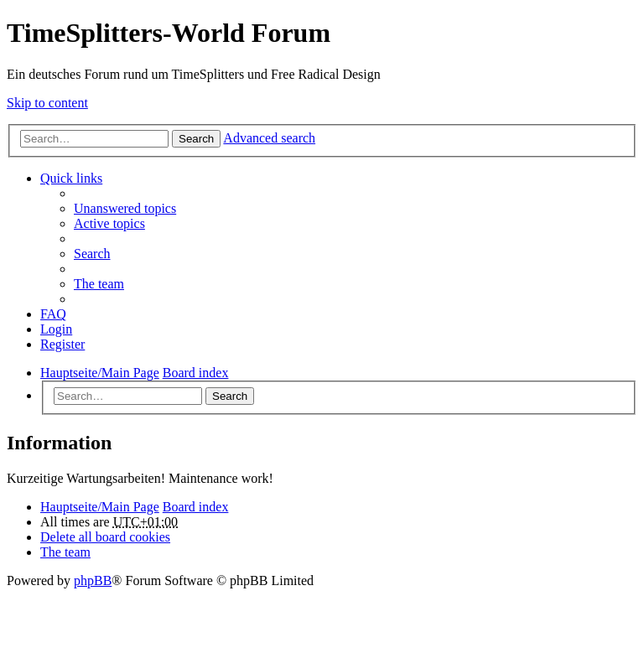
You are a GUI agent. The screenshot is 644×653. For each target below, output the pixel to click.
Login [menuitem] (56, 329)
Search (196, 139)
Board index (196, 507)
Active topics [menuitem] (109, 223)
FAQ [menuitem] (53, 314)
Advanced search (269, 138)
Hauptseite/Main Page (100, 507)
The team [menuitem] (99, 284)
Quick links (71, 178)
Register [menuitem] (62, 344)
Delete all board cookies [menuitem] (105, 537)
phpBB (93, 580)
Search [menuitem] (92, 254)
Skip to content (47, 103)
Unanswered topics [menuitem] (125, 208)
